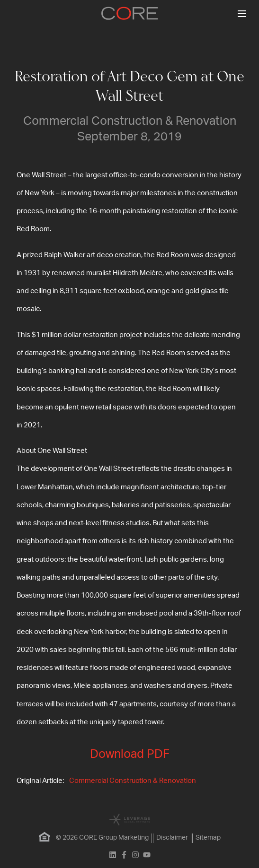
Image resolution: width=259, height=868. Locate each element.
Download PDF (130, 754)
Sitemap (208, 838)
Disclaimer (172, 838)
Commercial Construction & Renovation (133, 781)
